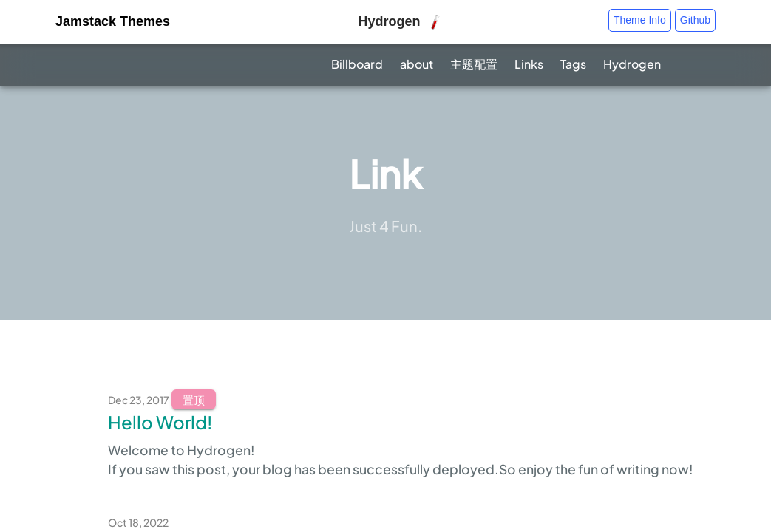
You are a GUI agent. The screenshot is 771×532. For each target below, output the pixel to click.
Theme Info (640, 20)
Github (695, 20)
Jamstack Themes (113, 21)
